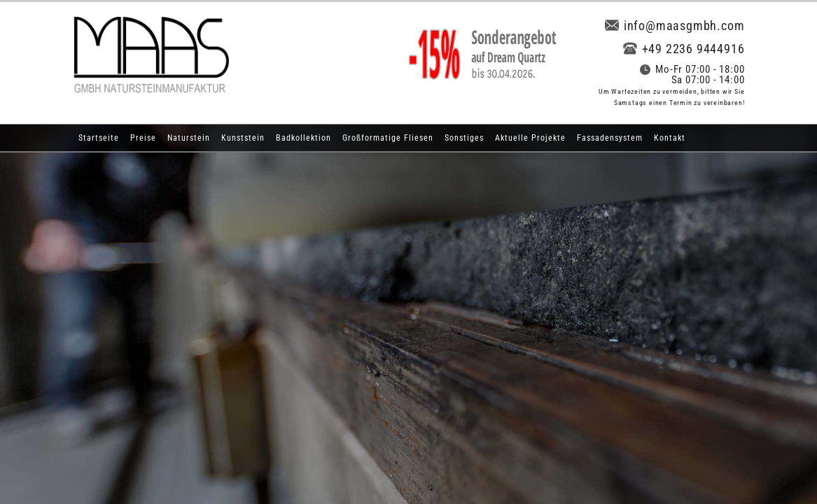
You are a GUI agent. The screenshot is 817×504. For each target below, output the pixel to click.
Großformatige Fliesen (388, 138)
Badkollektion (303, 138)
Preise (143, 138)
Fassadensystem (610, 138)
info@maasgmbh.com (675, 26)
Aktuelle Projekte (530, 138)
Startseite (99, 138)
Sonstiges (464, 138)
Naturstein (189, 138)
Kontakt (670, 138)
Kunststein (243, 138)
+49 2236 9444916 (684, 49)
